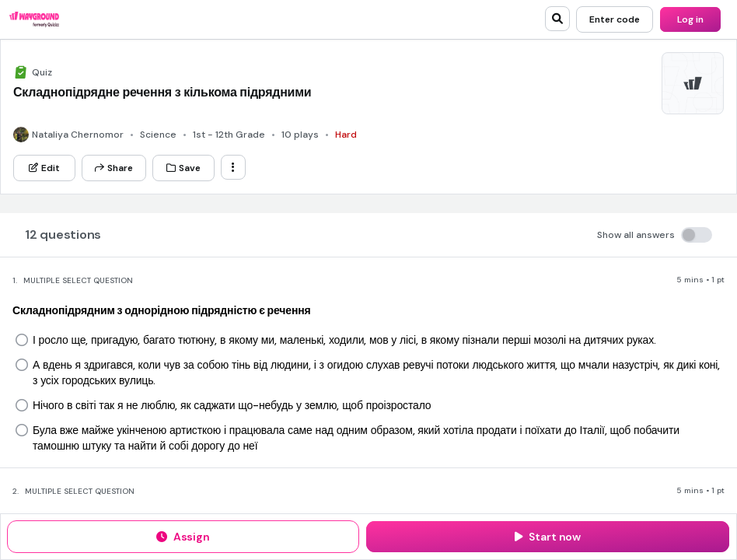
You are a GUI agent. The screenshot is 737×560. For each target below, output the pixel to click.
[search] (557, 19)
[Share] (114, 168)
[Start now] (548, 537)
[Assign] (183, 537)
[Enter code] (615, 19)
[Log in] (690, 19)
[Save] (183, 168)
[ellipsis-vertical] (233, 167)
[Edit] (44, 168)
